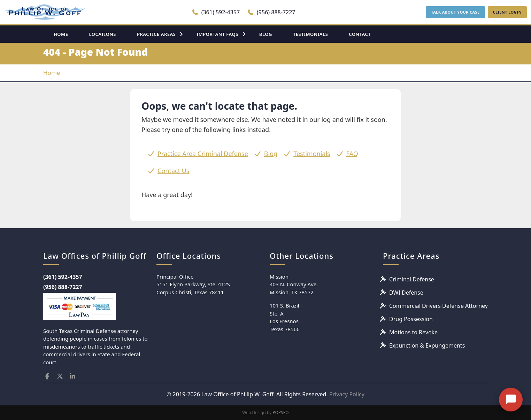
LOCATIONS (102, 34)
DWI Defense (406, 293)
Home (52, 73)
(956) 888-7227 (271, 12)
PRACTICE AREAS (156, 34)
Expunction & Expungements (427, 345)
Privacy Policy (347, 394)
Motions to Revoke (413, 332)
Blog (271, 154)
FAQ (352, 154)
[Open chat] (511, 392)
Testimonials (312, 154)
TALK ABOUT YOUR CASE (455, 12)
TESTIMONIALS (310, 34)
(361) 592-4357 (216, 12)
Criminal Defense (412, 279)
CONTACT (360, 34)
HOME (61, 34)
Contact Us (174, 171)
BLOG (266, 34)
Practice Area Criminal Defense (203, 154)
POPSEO (281, 413)
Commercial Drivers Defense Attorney (438, 306)
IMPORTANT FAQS (217, 34)
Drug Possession (411, 319)
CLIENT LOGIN (507, 12)
